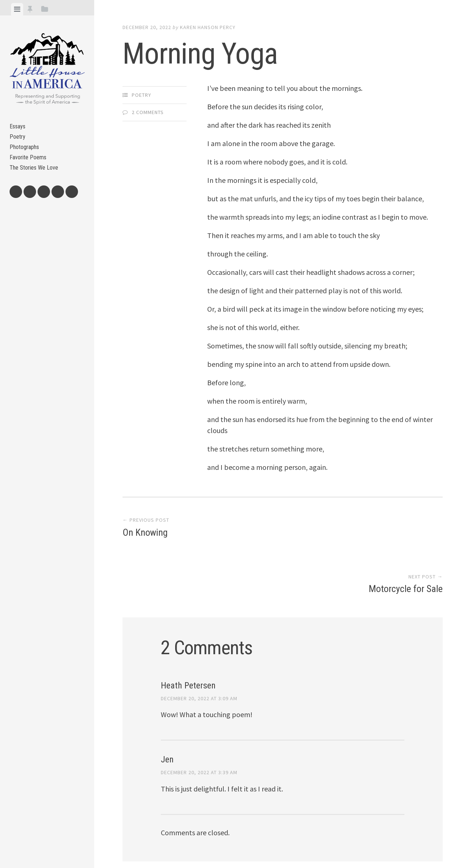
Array (278, 837)
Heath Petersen (188, 630)
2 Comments (148, 112)
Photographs (27, 154)
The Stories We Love (37, 180)
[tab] (17, 9)
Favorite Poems (30, 167)
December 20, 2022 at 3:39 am (199, 718)
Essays (19, 128)
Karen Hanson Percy (208, 27)
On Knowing (145, 534)
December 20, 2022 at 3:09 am (199, 643)
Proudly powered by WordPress (175, 837)
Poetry (18, 141)
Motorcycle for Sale (406, 534)
